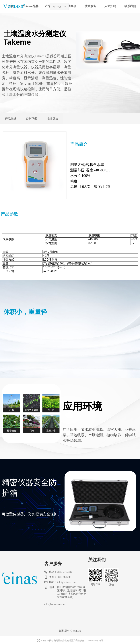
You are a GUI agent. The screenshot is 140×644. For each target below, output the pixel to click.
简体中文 (57, 7)
